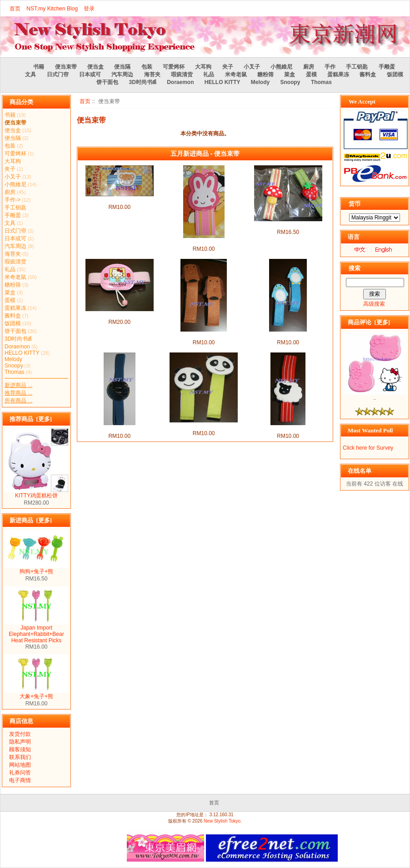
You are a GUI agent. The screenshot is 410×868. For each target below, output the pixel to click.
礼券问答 (20, 773)
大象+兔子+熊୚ (36, 694)
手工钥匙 (357, 67)
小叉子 (252, 67)
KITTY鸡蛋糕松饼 (36, 493)
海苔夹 (152, 74)
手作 (330, 67)
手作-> (12, 200)
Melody (260, 82)
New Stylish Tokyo (222, 821)
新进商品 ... (18, 385)
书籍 (39, 67)
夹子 (228, 67)
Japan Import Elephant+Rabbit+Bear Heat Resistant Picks (36, 632)
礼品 (209, 74)
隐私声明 (20, 742)
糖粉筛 (265, 74)
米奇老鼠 (236, 74)
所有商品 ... (18, 401)
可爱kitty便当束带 (119, 315)
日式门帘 (58, 74)
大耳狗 (203, 67)
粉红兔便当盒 (204, 242)
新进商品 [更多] (31, 520)
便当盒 (95, 67)
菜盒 (290, 74)
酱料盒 (368, 74)
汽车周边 (122, 74)
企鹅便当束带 (288, 335)
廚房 (309, 67)
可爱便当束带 (288, 225)
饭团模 (395, 74)
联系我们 (20, 757)
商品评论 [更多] (369, 322)
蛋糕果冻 (338, 74)
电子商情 (20, 780)
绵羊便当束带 (288, 429)
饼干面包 (107, 82)
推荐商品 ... (18, 393)
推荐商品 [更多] (31, 419)
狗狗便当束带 (204, 335)
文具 (30, 74)
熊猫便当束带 (204, 426)
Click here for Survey (368, 448)
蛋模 (311, 74)
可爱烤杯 (174, 67)
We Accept (362, 102)
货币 (355, 204)
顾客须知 (20, 749)
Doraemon (180, 82)
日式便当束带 (120, 429)
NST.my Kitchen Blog (52, 9)
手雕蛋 (387, 67)
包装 (147, 67)
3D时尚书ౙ (142, 82)
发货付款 (20, 734)
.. (375, 395)
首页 (15, 9)
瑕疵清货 (182, 74)
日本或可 (90, 74)
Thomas (321, 82)
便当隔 (122, 67)
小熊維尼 (281, 67)
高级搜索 (374, 304)
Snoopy (290, 82)
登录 (89, 9)
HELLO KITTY (222, 82)
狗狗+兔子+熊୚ (36, 569)
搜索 (355, 268)
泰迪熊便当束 (120, 200)
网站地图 (20, 765)
